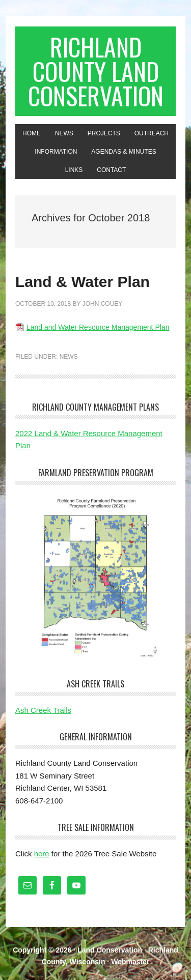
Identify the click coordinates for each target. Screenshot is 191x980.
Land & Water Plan (83, 282)
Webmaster (130, 962)
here (42, 854)
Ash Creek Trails (43, 710)
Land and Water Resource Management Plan (98, 327)
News (69, 357)
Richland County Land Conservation (96, 71)
